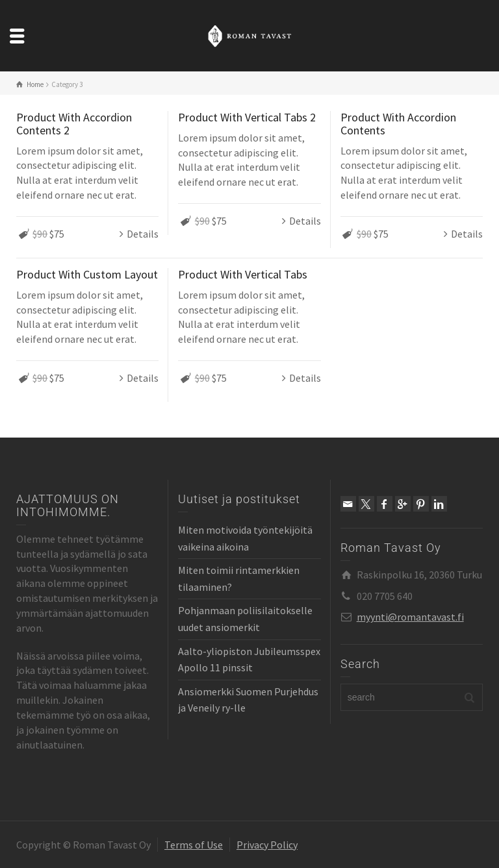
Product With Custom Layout (87, 274)
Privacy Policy (267, 845)
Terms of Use (194, 845)
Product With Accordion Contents (398, 124)
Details (143, 234)
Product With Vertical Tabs (243, 274)
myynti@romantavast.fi (410, 617)
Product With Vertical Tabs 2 (247, 117)
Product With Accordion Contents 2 (74, 124)
